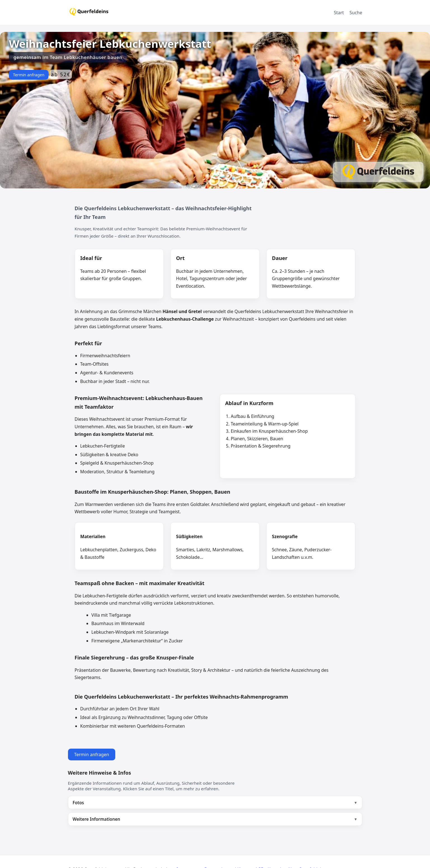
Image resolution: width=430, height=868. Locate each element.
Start (339, 13)
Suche (356, 13)
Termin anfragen (29, 75)
